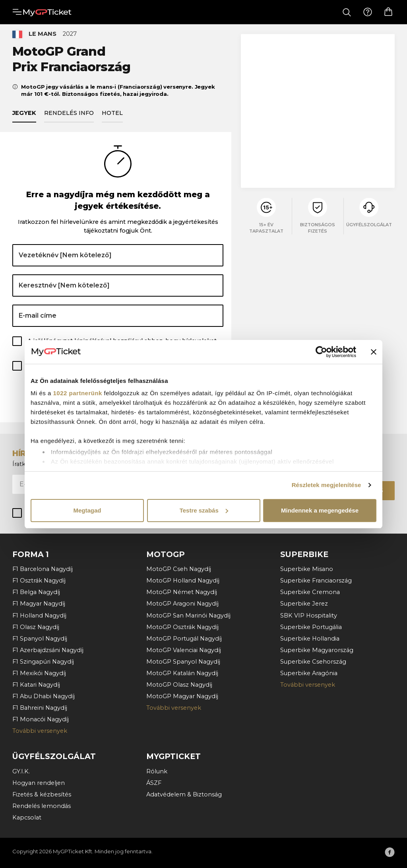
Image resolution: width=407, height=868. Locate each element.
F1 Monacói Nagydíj (41, 720)
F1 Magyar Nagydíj (39, 604)
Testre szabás (204, 510)
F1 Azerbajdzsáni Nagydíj (48, 650)
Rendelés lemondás (42, 806)
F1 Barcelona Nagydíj (43, 569)
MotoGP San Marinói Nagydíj (188, 616)
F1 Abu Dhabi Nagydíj (44, 697)
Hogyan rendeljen (39, 783)
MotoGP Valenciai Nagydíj (184, 650)
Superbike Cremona (310, 592)
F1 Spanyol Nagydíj (40, 639)
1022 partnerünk (78, 393)
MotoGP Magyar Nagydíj (182, 697)
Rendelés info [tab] (69, 117)
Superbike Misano (307, 569)
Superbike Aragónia (309, 673)
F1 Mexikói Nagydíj (39, 673)
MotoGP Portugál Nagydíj (184, 639)
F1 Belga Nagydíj (36, 592)
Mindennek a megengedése (320, 510)
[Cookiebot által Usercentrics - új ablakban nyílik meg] (321, 352)
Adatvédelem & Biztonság (184, 794)
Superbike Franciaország (316, 581)
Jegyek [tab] (24, 117)
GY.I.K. (21, 771)
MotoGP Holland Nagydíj (183, 581)
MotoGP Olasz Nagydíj (179, 685)
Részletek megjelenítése (327, 485)
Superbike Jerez (304, 604)
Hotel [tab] (112, 117)
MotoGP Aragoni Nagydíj (182, 604)
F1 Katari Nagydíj (36, 685)
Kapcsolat (27, 818)
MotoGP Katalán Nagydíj (182, 673)
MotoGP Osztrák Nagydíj (182, 627)
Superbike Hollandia (310, 639)
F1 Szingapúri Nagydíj (43, 662)
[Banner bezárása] (374, 352)
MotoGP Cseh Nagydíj (179, 569)
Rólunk (157, 771)
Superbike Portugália (311, 627)
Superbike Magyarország (317, 650)
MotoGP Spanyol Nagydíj (183, 662)
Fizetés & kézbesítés (42, 794)
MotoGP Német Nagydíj (182, 592)
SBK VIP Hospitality (309, 616)
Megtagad (87, 510)
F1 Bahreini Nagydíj (40, 708)
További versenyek (40, 731)
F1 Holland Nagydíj (39, 616)
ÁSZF (154, 783)
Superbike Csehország (313, 662)
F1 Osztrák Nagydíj (39, 581)
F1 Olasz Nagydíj (36, 627)
